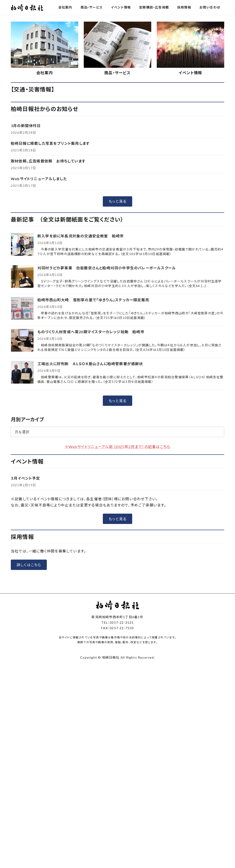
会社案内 (45, 147)
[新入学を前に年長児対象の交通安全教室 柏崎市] (22, 319)
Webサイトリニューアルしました (39, 253)
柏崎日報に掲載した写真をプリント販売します (50, 218)
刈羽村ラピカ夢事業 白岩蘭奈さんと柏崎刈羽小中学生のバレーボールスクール (107, 342)
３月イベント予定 (25, 552)
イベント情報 (190, 147)
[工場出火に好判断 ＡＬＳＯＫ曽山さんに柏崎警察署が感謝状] (22, 447)
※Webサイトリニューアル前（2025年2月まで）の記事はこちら (117, 521)
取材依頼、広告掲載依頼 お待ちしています (48, 235)
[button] (100, 86)
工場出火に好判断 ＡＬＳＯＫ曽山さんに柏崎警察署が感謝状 (90, 438)
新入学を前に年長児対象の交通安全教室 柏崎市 (81, 310)
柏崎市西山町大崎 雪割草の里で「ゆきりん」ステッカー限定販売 (93, 374)
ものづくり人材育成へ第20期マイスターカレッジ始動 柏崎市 (91, 406)
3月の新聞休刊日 (26, 200)
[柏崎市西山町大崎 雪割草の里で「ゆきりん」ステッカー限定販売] (22, 383)
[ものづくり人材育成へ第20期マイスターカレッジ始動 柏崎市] (22, 415)
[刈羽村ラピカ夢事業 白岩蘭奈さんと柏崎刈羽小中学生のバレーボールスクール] (22, 351)
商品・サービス (117, 147)
